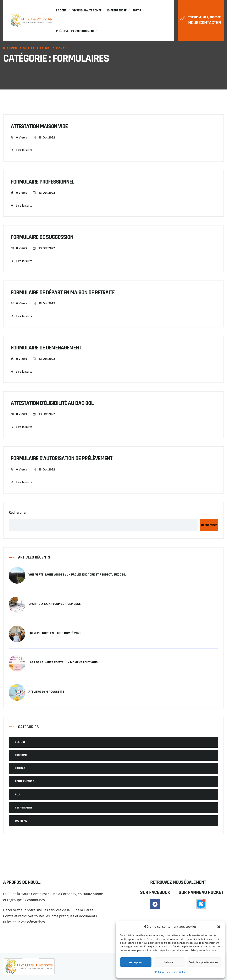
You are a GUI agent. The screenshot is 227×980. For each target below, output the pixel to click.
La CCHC (61, 10)
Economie (21, 755)
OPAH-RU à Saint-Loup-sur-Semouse (55, 604)
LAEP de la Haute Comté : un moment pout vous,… (64, 663)
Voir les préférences (204, 962)
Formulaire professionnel (43, 182)
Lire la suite (22, 150)
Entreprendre (117, 10)
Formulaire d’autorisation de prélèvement (62, 459)
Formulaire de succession (42, 237)
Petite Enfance (24, 781)
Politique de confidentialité (170, 972)
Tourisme (21, 821)
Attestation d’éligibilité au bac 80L (52, 403)
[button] (219, 927)
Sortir (137, 10)
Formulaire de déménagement (46, 348)
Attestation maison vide (39, 127)
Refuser (169, 962)
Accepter (136, 962)
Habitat (20, 768)
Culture (20, 742)
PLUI (18, 795)
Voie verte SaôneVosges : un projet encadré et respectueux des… (78, 575)
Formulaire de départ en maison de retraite (63, 293)
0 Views (19, 137)
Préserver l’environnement (75, 31)
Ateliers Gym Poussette (46, 692)
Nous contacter (204, 23)
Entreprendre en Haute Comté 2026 (55, 633)
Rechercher (18, 512)
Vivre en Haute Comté (87, 10)
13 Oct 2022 (44, 137)
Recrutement (24, 808)
